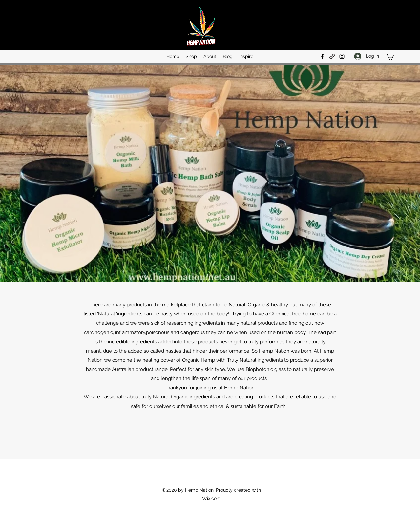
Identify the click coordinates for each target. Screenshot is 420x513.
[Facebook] (322, 56)
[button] (390, 56)
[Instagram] (342, 56)
